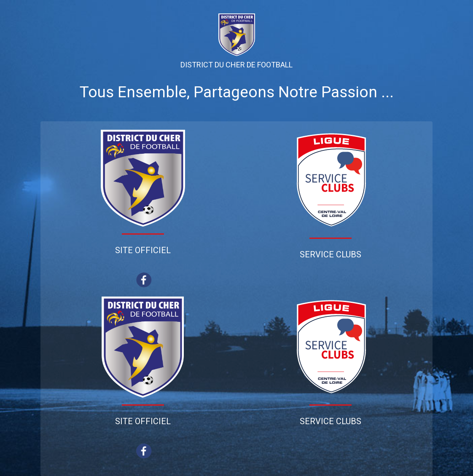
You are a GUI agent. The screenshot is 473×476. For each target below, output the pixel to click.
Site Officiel (143, 250)
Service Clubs (331, 254)
